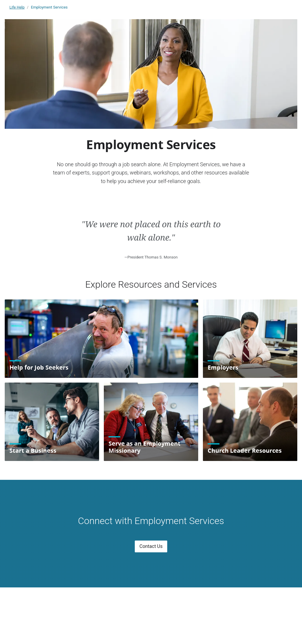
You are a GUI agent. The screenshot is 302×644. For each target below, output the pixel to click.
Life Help (17, 7)
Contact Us (151, 546)
